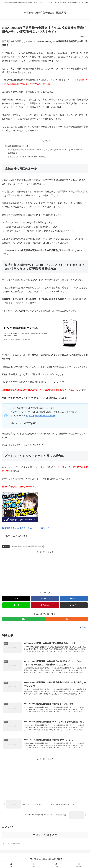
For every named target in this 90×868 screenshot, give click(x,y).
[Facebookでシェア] (45, 599)
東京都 (6, 547)
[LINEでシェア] (16, 606)
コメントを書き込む (45, 837)
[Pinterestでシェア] (45, 606)
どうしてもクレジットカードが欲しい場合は (26, 157)
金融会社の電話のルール (18, 146)
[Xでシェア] (16, 599)
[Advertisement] (45, 571)
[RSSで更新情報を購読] (67, 620)
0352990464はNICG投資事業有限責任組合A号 (27, 547)
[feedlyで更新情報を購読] (23, 620)
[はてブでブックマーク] (74, 599)
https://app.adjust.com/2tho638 (40, 416)
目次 (42, 141)
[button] (74, 606)
